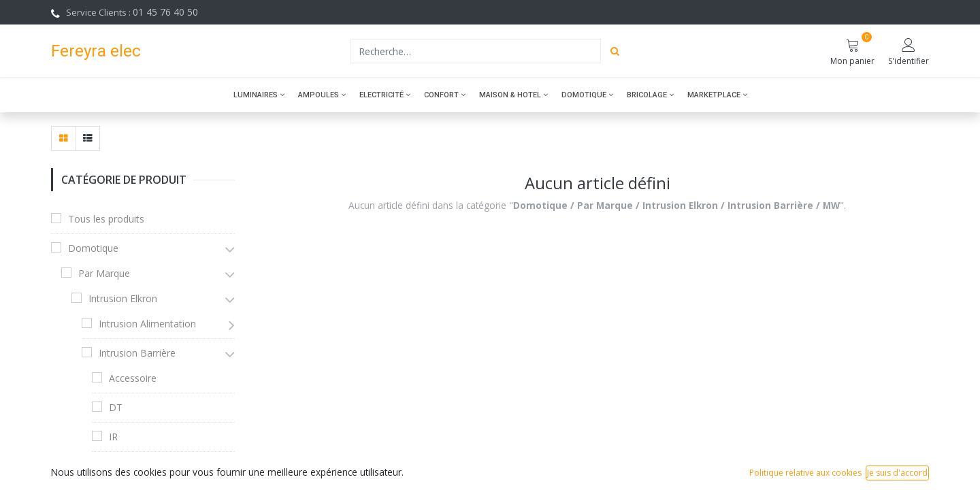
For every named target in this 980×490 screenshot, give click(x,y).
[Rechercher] (615, 51)
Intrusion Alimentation (147, 324)
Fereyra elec (96, 51)
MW (118, 466)
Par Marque (104, 273)
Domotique (93, 248)
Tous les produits (106, 219)
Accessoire (133, 378)
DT (116, 407)
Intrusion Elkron (123, 298)
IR (113, 437)
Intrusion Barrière (137, 353)
